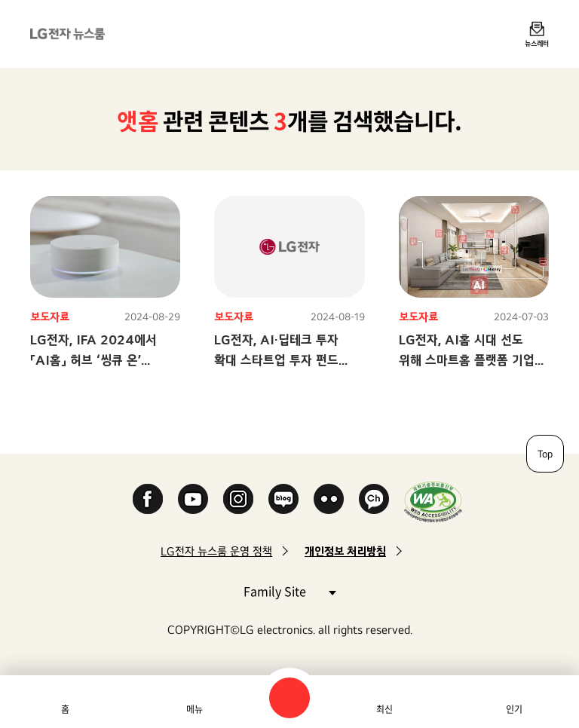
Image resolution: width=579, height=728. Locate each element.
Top (545, 454)
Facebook (148, 499)
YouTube (193, 499)
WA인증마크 (433, 502)
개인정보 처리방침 (345, 551)
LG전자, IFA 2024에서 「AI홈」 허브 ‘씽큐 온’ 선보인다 (93, 360)
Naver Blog (283, 499)
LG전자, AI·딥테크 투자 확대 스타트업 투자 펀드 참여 (276, 360)
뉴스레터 (537, 43)
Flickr (329, 499)
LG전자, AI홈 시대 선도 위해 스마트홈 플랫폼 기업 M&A (467, 360)
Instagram (238, 499)
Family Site (289, 590)
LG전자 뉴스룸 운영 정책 (216, 551)
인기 (514, 709)
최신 (384, 709)
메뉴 (195, 709)
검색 (289, 698)
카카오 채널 (374, 499)
